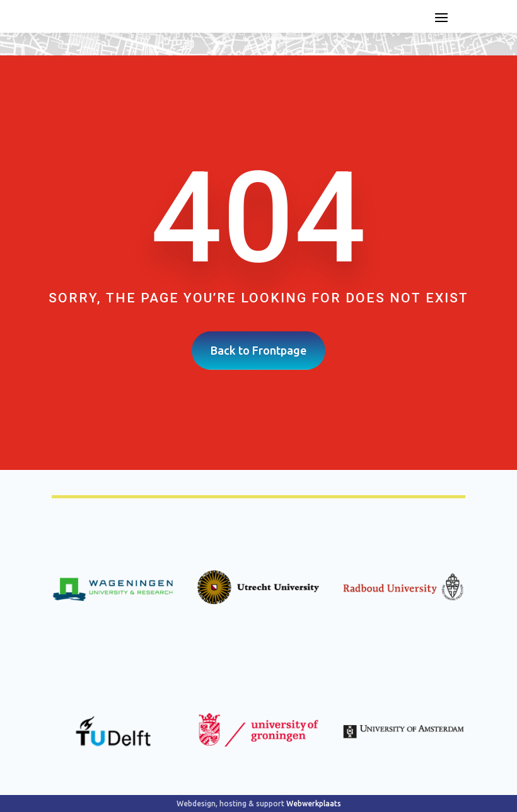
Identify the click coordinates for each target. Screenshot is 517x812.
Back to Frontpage (258, 350)
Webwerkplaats (314, 803)
